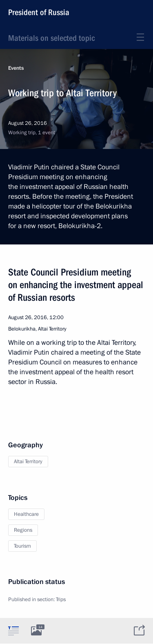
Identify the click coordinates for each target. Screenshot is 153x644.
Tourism (22, 546)
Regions (23, 530)
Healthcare (26, 514)
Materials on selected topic (51, 38)
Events (16, 68)
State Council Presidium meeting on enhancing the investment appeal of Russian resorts (76, 285)
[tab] (13, 631)
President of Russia (39, 12)
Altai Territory (28, 462)
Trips (61, 600)
